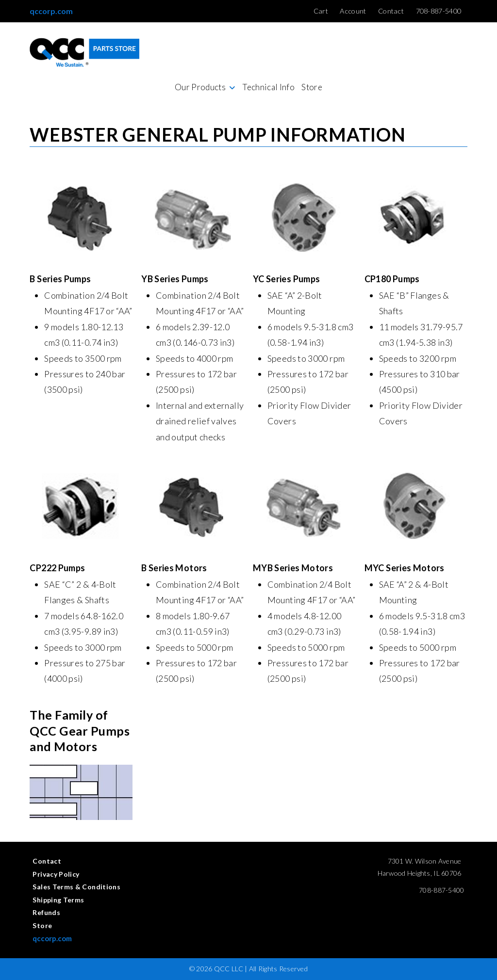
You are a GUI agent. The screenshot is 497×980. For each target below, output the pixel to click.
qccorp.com (51, 11)
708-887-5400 (441, 890)
